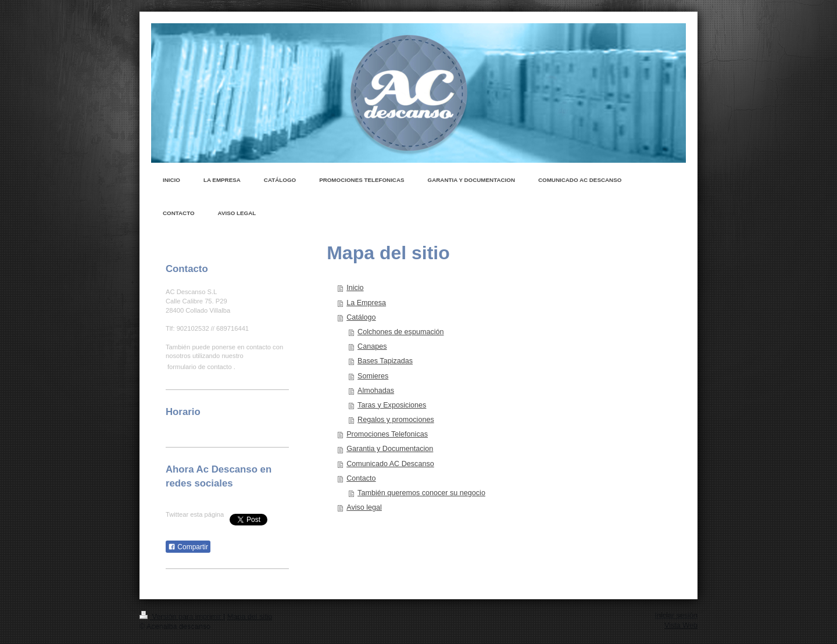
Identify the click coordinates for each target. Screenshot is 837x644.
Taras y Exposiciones (392, 405)
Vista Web (681, 625)
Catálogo (361, 317)
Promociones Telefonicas (387, 434)
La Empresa (366, 303)
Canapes (372, 346)
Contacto (361, 478)
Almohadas (376, 391)
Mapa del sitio (250, 617)
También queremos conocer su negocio (421, 493)
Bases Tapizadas (385, 361)
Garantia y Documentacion (390, 449)
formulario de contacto (200, 367)
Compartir (188, 547)
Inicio (355, 288)
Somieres (373, 376)
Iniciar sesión (677, 616)
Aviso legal (364, 507)
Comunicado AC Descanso (390, 464)
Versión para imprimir (181, 617)
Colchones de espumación (400, 332)
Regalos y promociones (396, 420)
